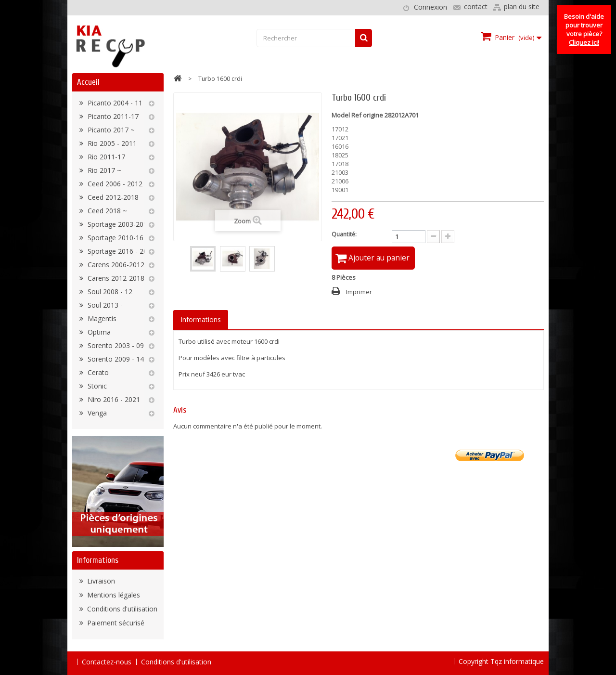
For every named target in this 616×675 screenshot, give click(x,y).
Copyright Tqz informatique (501, 661)
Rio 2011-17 (105, 157)
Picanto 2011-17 (112, 116)
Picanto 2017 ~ (110, 130)
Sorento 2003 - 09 (115, 345)
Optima (98, 332)
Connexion (430, 7)
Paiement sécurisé (115, 623)
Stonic (96, 386)
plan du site (522, 6)
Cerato (97, 372)
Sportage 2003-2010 (118, 224)
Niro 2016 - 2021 (113, 399)
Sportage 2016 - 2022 (120, 251)
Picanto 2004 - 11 (114, 103)
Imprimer (359, 293)
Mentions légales (113, 595)
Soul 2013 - (104, 305)
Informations (98, 560)
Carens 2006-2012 (115, 265)
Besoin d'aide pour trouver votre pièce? (584, 29)
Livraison (100, 581)
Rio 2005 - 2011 (111, 143)
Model (341, 115)
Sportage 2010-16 (115, 238)
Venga (96, 413)
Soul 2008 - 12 (109, 292)
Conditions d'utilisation (121, 609)
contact (476, 6)
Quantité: (344, 234)
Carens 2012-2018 (115, 278)
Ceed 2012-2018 (112, 197)
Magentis (101, 318)
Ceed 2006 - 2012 (114, 184)
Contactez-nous (107, 662)
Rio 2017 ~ (103, 170)
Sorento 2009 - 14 (115, 359)
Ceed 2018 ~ (106, 211)
